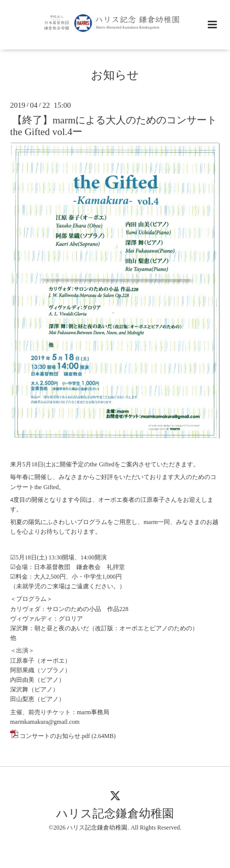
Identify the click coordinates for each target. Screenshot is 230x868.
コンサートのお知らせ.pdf (55, 736)
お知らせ (115, 75)
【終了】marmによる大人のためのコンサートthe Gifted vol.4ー (113, 126)
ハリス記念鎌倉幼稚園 (115, 814)
